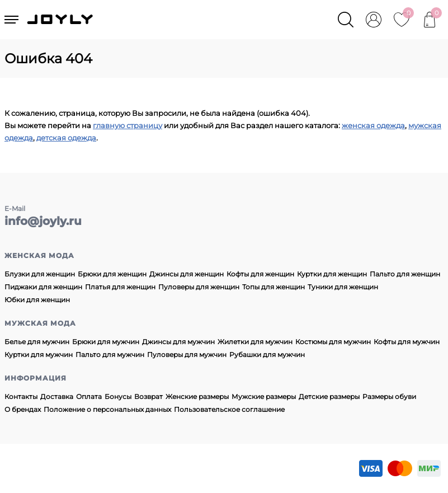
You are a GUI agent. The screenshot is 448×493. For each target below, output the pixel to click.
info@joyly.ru (43, 221)
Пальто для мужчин (110, 355)
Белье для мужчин (37, 342)
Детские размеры (329, 396)
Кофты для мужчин (407, 342)
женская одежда (373, 125)
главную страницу (128, 125)
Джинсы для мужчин (178, 342)
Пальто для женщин (405, 274)
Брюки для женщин (112, 274)
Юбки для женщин (37, 300)
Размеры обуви (389, 396)
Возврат (148, 396)
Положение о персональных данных (107, 409)
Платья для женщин (120, 287)
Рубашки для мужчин (267, 355)
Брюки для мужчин (106, 342)
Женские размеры (197, 396)
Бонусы (118, 396)
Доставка (57, 396)
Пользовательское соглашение (229, 409)
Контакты (21, 396)
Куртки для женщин (332, 274)
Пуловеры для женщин (199, 287)
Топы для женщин (273, 287)
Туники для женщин (343, 287)
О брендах (23, 409)
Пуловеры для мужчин (187, 355)
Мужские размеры (264, 396)
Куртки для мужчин (39, 355)
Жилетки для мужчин (255, 342)
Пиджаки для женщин (43, 287)
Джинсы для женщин (187, 274)
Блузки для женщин (40, 274)
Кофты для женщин (260, 274)
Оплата (89, 396)
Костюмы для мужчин (333, 342)
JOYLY (61, 20)
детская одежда (66, 138)
